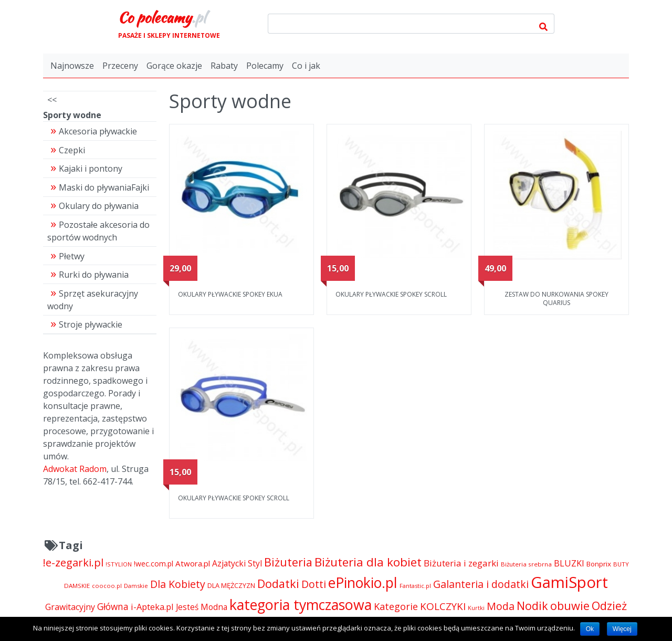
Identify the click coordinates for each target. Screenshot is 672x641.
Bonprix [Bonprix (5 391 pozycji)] (599, 564)
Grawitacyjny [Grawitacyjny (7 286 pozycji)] (70, 607)
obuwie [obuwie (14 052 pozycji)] (570, 606)
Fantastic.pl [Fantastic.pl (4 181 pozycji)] (415, 586)
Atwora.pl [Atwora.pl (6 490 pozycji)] (193, 563)
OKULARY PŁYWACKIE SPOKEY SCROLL (391, 294)
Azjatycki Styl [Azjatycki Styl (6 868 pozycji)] (237, 563)
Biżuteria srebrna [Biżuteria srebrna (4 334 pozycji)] (526, 564)
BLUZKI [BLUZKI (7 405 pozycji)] (569, 563)
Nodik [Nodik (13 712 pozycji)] (532, 606)
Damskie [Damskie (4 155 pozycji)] (136, 586)
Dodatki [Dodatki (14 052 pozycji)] (278, 584)
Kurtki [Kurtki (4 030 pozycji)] (476, 608)
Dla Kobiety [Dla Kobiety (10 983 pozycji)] (178, 584)
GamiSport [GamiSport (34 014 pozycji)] (569, 582)
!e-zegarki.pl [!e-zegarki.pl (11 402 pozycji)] (73, 563)
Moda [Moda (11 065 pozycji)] (501, 606)
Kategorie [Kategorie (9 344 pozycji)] (396, 606)
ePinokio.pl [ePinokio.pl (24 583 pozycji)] (363, 583)
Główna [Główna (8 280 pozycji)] (113, 607)
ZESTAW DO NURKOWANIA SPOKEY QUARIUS (556, 298)
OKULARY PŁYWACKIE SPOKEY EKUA (230, 294)
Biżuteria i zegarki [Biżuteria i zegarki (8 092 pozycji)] (461, 563)
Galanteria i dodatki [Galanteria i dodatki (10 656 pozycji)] (481, 584)
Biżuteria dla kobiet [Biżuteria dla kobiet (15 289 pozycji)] (368, 562)
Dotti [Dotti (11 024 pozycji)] (314, 584)
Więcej (622, 629)
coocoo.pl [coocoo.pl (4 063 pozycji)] (107, 586)
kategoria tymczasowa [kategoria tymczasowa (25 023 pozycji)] (301, 605)
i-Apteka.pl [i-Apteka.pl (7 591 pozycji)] (152, 607)
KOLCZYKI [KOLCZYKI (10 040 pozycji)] (443, 606)
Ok (590, 629)
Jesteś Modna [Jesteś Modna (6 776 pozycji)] (202, 607)
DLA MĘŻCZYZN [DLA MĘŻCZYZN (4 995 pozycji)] (231, 585)
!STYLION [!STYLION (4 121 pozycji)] (119, 564)
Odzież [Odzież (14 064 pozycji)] (609, 606)
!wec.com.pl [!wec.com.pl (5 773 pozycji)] (154, 564)
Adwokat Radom (75, 469)
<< (52, 100)
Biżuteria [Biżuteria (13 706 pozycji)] (288, 562)
